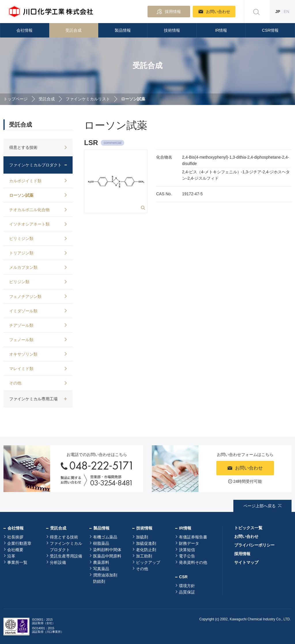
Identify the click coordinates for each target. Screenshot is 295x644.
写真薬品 (101, 569)
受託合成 (73, 30)
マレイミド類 (21, 369)
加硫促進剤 (146, 543)
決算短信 (187, 550)
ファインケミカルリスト (88, 99)
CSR (184, 577)
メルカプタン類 (23, 267)
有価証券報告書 (193, 537)
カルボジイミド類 (25, 181)
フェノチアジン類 (25, 296)
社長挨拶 (15, 537)
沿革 (11, 556)
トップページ (16, 99)
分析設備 (58, 562)
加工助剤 (144, 556)
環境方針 (187, 586)
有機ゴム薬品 (105, 537)
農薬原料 (101, 562)
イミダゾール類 (23, 311)
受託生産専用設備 (66, 556)
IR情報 (221, 30)
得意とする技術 (64, 537)
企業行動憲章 (19, 543)
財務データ (189, 543)
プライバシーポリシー (254, 545)
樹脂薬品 (101, 543)
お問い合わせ (246, 536)
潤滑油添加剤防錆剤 (105, 578)
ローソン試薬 (21, 195)
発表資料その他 (193, 562)
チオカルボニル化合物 (29, 210)
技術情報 (172, 30)
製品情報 (123, 30)
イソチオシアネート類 (29, 224)
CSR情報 (270, 30)
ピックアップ (148, 562)
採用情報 (242, 554)
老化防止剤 (146, 550)
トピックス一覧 (248, 528)
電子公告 (187, 556)
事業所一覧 (17, 562)
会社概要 (15, 550)
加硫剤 (142, 537)
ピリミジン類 (21, 239)
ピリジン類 (19, 282)
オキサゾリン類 (23, 354)
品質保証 (187, 592)
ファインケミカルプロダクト (66, 547)
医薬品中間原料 (107, 556)
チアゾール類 (21, 325)
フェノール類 (21, 340)
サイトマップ (246, 562)
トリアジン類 (21, 253)
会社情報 (24, 30)
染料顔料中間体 (107, 550)
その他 (15, 383)
